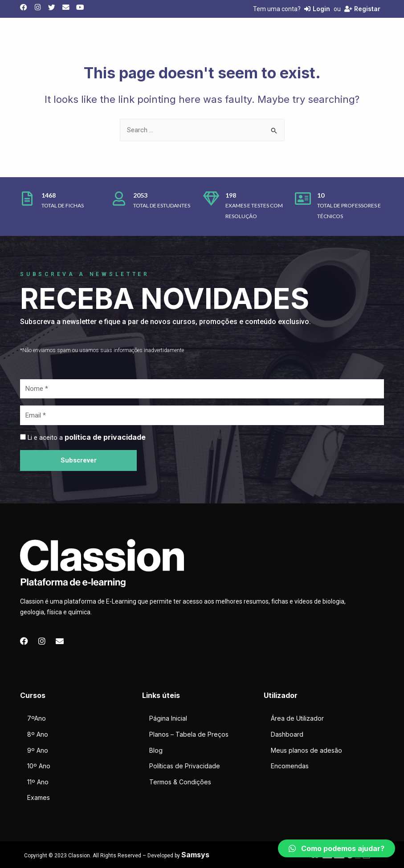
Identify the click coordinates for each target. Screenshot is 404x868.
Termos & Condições (180, 782)
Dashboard (287, 734)
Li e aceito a (87, 438)
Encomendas (290, 766)
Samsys (195, 855)
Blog (156, 750)
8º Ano (38, 734)
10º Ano (39, 766)
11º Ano (38, 782)
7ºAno (37, 718)
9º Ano (38, 750)
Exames (39, 797)
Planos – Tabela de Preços (189, 734)
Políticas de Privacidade (185, 766)
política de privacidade (105, 437)
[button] (337, 848)
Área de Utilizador (297, 718)
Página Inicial (168, 718)
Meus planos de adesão (306, 750)
